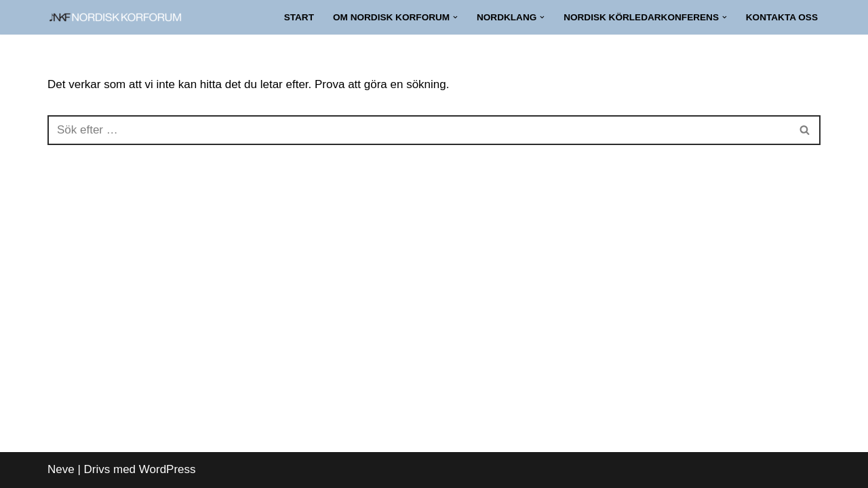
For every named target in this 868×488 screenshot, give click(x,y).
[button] (455, 17)
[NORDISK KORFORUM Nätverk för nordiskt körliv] (115, 17)
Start (299, 17)
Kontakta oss (782, 17)
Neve (61, 469)
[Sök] (419, 130)
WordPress (167, 469)
